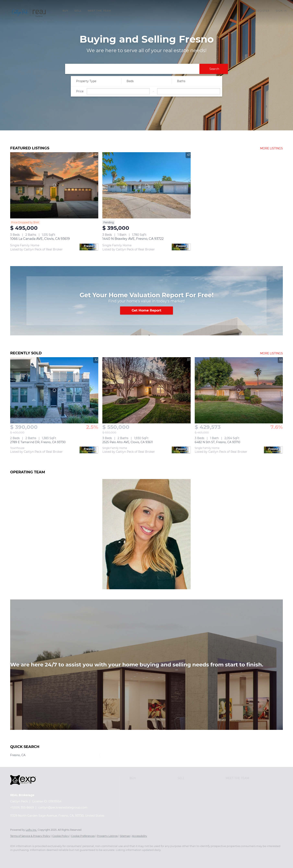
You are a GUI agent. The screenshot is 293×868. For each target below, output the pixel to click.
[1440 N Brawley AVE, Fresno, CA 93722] (146, 185)
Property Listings (107, 836)
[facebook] (15, 857)
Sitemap (125, 836)
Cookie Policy (61, 836)
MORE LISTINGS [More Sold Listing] (271, 353)
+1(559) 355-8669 (22, 807)
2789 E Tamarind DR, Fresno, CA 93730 (38, 442)
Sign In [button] (281, 11)
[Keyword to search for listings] (132, 69)
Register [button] (262, 11)
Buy (65, 11)
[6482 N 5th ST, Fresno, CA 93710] (239, 390)
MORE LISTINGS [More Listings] (271, 148)
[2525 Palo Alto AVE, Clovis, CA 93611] (146, 390)
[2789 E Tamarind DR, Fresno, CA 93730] (54, 390)
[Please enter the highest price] (189, 91)
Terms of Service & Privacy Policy (30, 836)
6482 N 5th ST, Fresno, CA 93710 (217, 442)
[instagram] (27, 857)
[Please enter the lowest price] (118, 91)
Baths (181, 81)
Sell (78, 11)
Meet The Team (99, 11)
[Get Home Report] (146, 311)
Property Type (86, 81)
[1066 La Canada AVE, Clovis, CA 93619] (54, 185)
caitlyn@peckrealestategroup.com (63, 807)
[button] (29, 13)
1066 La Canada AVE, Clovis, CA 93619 (40, 239)
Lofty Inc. (31, 830)
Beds (130, 81)
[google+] (39, 857)
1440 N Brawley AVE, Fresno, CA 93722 (133, 239)
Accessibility (140, 836)
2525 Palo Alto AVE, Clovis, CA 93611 (128, 442)
